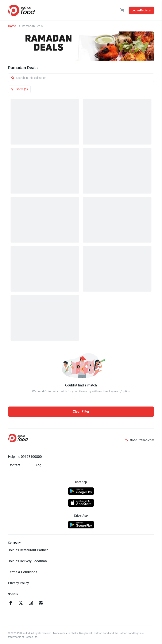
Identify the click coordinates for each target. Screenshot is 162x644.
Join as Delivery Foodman (27, 561)
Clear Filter (81, 411)
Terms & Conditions (23, 572)
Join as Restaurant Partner (28, 550)
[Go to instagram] (31, 603)
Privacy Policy (18, 583)
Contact (14, 465)
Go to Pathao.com (140, 440)
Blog (38, 465)
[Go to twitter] (21, 603)
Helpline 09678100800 (25, 457)
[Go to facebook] (11, 603)
